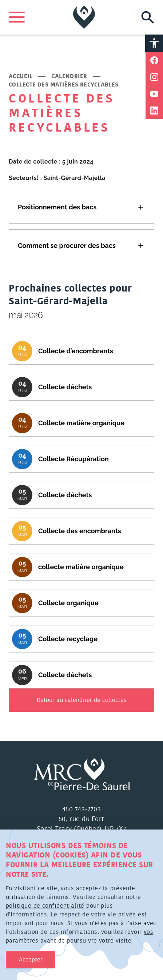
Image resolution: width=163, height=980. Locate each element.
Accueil (21, 76)
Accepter (31, 960)
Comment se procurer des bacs (67, 246)
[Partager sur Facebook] (154, 60)
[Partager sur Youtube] (154, 94)
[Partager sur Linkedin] (154, 111)
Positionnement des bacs (57, 207)
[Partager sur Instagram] (154, 77)
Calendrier (69, 76)
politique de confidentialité (45, 906)
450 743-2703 (81, 810)
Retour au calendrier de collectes (82, 700)
